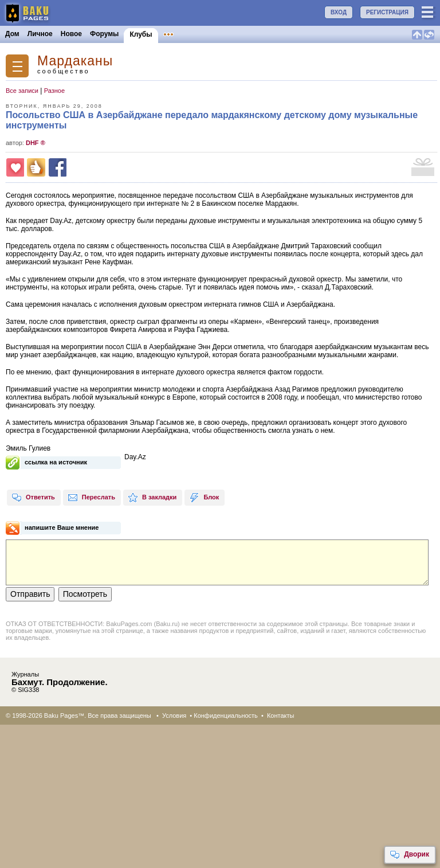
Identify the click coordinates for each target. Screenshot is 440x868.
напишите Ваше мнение (62, 527)
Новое (71, 34)
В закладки (152, 498)
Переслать (91, 498)
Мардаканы (75, 61)
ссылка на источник (56, 462)
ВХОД (339, 12)
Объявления (185, 34)
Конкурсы (231, 34)
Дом (12, 34)
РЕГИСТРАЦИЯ (387, 12)
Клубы (141, 34)
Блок (204, 498)
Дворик (409, 855)
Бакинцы (272, 34)
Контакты (281, 715)
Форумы (104, 34)
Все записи (22, 91)
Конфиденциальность (226, 715)
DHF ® (36, 143)
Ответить (33, 498)
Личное (40, 34)
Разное (54, 91)
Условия (174, 715)
